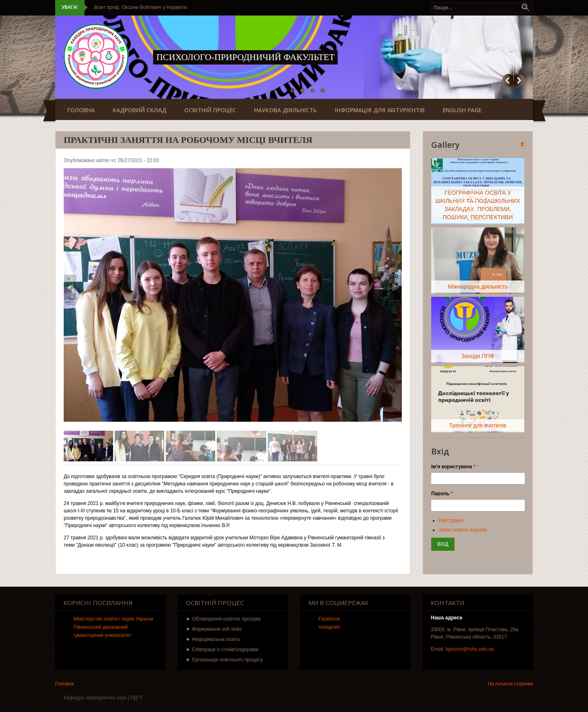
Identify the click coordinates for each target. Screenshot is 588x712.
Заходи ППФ (478, 356)
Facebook (329, 619)
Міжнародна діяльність (478, 287)
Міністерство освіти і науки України (113, 619)
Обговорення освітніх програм (226, 619)
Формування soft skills (217, 629)
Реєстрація (451, 521)
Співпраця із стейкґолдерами (225, 650)
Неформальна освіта (216, 639)
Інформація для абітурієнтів (380, 110)
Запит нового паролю (463, 530)
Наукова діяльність (285, 110)
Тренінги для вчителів (478, 425)
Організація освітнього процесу (227, 660)
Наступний (519, 80)
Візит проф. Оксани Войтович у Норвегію (141, 7)
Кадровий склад (139, 110)
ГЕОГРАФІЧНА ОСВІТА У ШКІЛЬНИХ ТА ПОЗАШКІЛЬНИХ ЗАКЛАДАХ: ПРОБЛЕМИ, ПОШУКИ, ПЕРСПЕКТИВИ (478, 205)
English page (462, 110)
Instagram (329, 627)
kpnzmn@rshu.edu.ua (470, 649)
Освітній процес (210, 110)
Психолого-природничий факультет (245, 57)
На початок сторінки (510, 684)
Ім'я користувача (453, 467)
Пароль (442, 494)
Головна (81, 110)
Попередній (508, 80)
